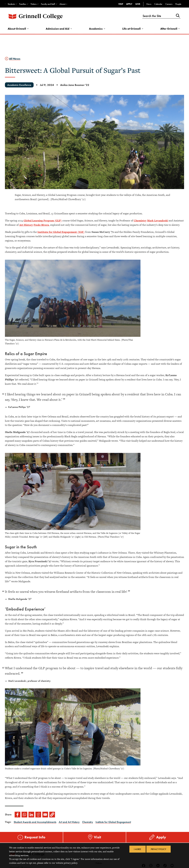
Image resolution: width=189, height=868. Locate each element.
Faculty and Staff (48, 4)
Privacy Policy (159, 849)
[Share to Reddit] (38, 815)
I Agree (137, 849)
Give (138, 4)
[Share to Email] (45, 815)
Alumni (62, 4)
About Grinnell (17, 29)
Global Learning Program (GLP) (43, 221)
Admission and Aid (58, 29)
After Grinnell (169, 29)
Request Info (35, 837)
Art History (26, 225)
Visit (121, 4)
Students (11, 4)
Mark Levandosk (157, 221)
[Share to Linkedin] (31, 815)
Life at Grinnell (131, 29)
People (178, 4)
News (149, 4)
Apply (129, 4)
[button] (52, 815)
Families (23, 4)
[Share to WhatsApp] (24, 815)
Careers (169, 4)
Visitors (34, 4)
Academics (96, 29)
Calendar (158, 4)
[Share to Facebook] (17, 815)
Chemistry (140, 221)
